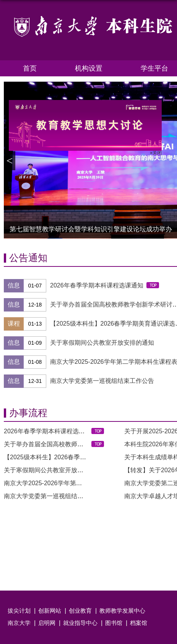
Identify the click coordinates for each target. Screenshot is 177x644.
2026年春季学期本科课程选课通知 (97, 285)
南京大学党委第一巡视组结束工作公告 (102, 381)
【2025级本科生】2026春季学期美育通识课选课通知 (76, 457)
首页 (30, 68)
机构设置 (89, 68)
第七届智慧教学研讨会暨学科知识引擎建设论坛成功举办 (91, 229)
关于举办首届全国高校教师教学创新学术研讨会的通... (77, 444)
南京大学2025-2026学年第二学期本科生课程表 (67, 483)
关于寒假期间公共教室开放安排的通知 (102, 343)
